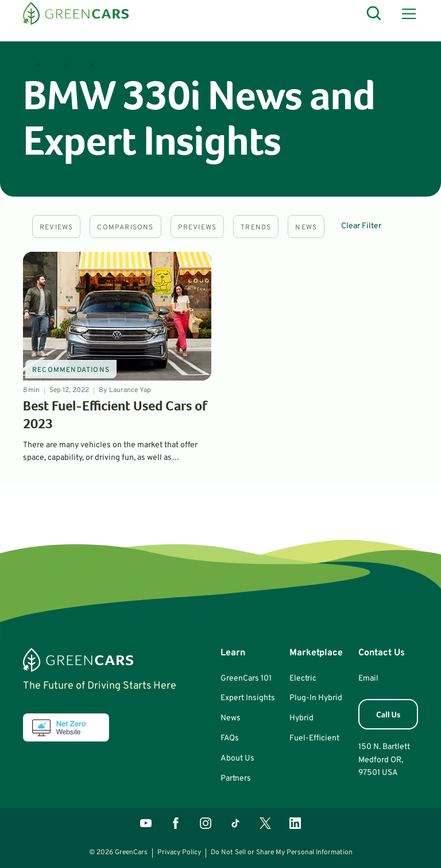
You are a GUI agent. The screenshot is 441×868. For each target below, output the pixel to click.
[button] (407, 14)
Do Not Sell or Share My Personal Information (282, 852)
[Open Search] (374, 14)
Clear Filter (361, 226)
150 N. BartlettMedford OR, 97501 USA (384, 760)
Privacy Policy (179, 852)
